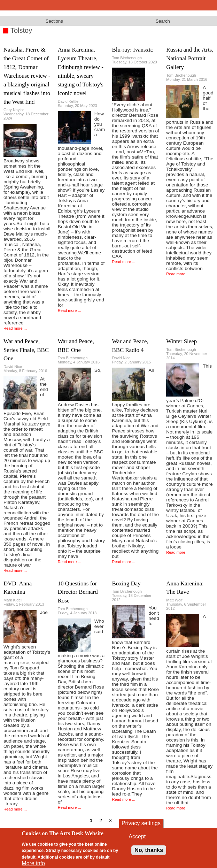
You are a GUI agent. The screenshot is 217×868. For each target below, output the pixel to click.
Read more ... (15, 328)
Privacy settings (141, 823)
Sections (54, 21)
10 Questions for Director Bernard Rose (78, 592)
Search (163, 21)
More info (33, 863)
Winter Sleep (181, 341)
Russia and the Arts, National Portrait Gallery (190, 58)
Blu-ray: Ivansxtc (133, 50)
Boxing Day (126, 583)
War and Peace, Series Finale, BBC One (26, 350)
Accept (137, 836)
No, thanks (149, 850)
